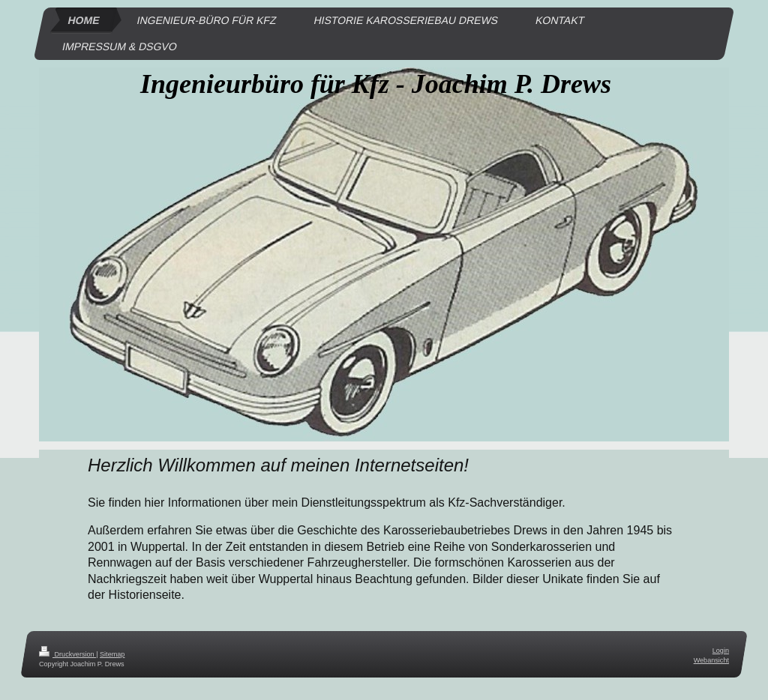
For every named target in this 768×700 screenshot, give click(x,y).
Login (721, 651)
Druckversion (67, 654)
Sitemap (112, 654)
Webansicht (711, 660)
